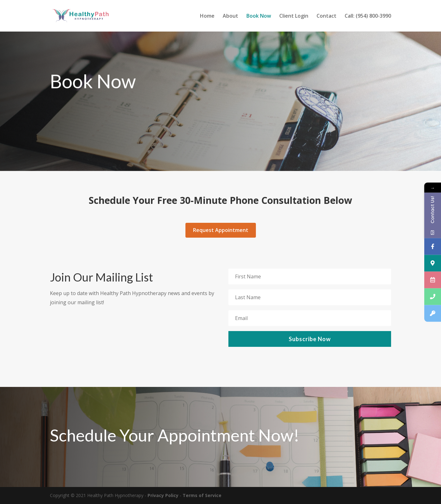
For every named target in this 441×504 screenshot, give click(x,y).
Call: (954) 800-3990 (368, 16)
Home (207, 16)
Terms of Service (202, 495)
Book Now (259, 16)
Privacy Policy (163, 495)
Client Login (294, 16)
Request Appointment (221, 230)
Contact (326, 16)
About (230, 16)
